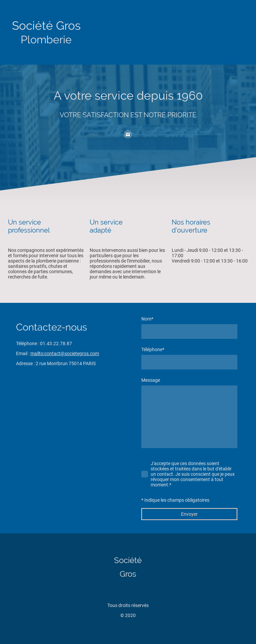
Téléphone (153, 349)
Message (151, 380)
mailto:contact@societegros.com (65, 353)
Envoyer (189, 514)
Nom (147, 319)
